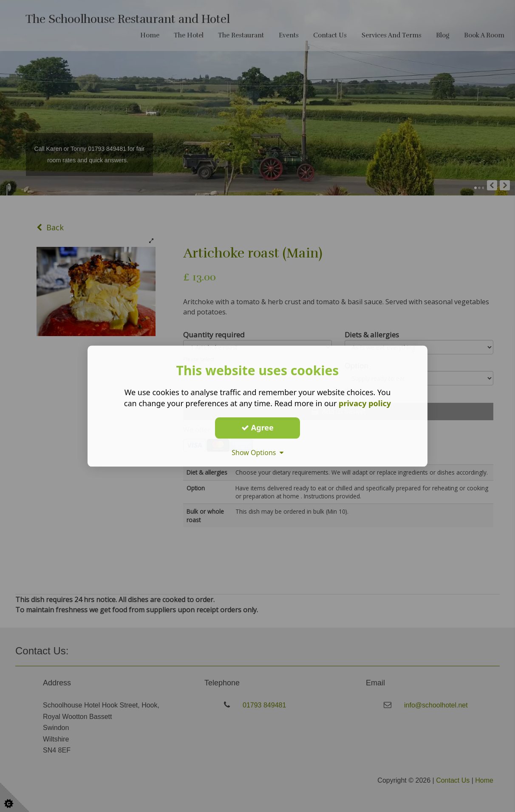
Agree (257, 427)
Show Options (257, 453)
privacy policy (365, 403)
